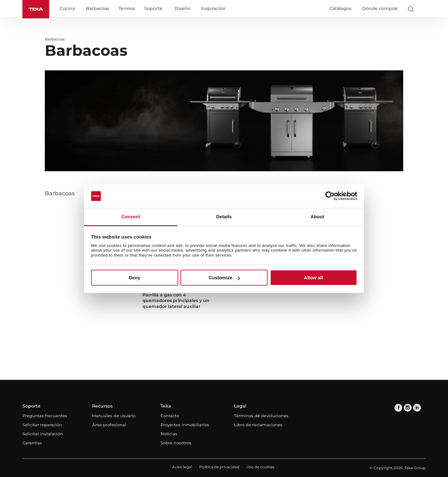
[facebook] (398, 408)
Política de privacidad (219, 467)
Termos (127, 9)
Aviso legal (182, 467)
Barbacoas (98, 9)
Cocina (67, 9)
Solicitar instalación (43, 434)
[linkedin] (417, 408)
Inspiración (213, 9)
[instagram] (408, 408)
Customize (224, 278)
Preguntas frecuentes (45, 416)
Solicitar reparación (42, 425)
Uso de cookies (260, 467)
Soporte (153, 9)
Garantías (32, 443)
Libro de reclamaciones (258, 425)
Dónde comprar (380, 8)
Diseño (182, 9)
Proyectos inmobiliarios (185, 425)
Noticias (169, 434)
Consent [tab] (131, 217)
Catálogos (341, 8)
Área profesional (109, 425)
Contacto (170, 416)
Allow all (313, 278)
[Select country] (423, 9)
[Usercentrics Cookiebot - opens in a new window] (330, 196)
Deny (135, 278)
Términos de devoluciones (261, 416)
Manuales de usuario (114, 416)
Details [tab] (224, 217)
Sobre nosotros (176, 443)
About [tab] (317, 217)
